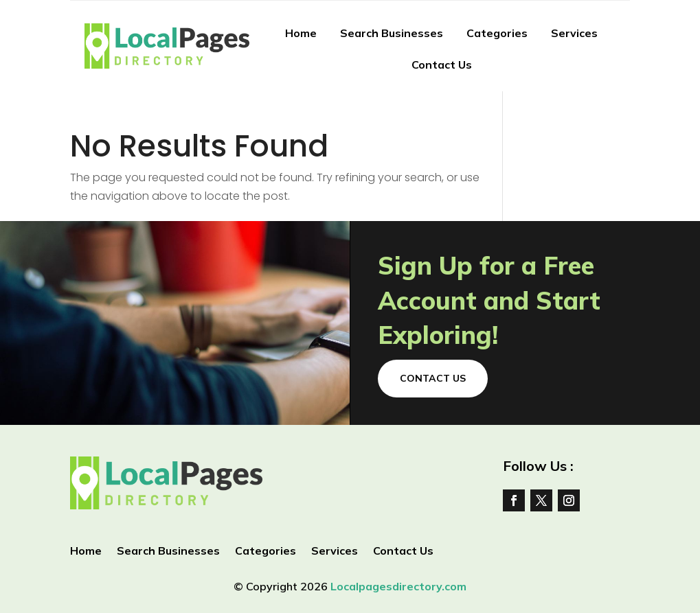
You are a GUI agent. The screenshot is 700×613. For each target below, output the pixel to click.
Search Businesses (392, 33)
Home (301, 33)
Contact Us (442, 65)
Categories (497, 33)
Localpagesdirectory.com (398, 586)
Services (574, 33)
